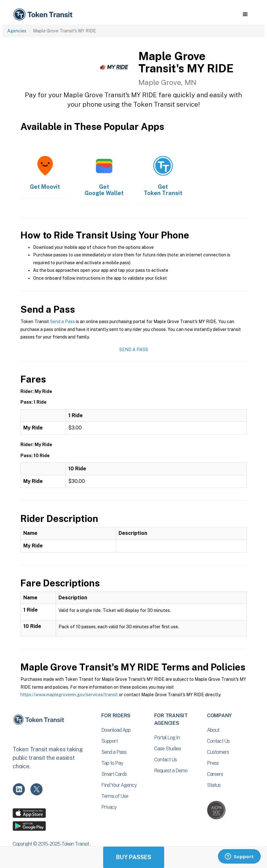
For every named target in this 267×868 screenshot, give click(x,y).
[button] (245, 14)
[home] (44, 15)
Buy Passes (134, 857)
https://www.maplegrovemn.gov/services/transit (69, 695)
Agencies (17, 31)
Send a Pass (62, 322)
